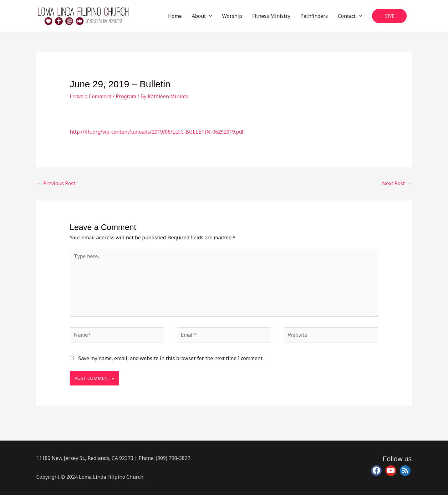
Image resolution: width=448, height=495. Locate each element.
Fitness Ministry (271, 16)
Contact (347, 16)
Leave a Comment (91, 96)
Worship (232, 16)
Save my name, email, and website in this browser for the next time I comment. (171, 358)
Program (126, 96)
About (199, 16)
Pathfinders (314, 16)
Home (175, 16)
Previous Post (56, 183)
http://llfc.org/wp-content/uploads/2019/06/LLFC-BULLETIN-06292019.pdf (157, 132)
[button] (389, 16)
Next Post (397, 183)
